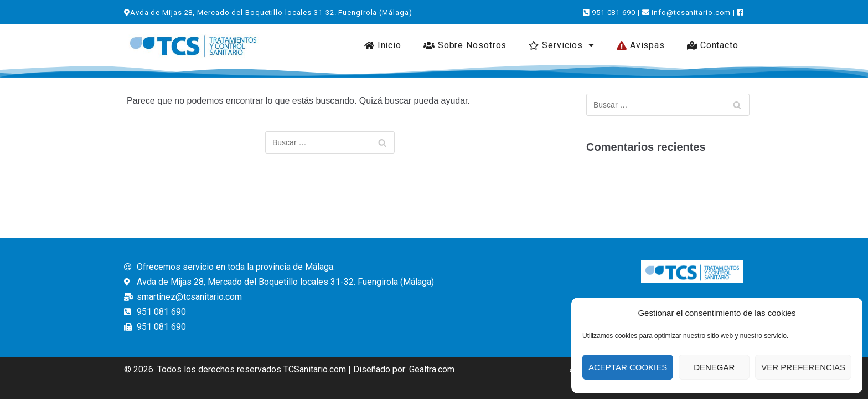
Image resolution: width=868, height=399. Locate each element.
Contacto (713, 45)
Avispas (641, 45)
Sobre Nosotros (465, 45)
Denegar (714, 367)
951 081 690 (614, 12)
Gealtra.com (432, 369)
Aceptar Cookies (628, 367)
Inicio (383, 45)
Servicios (562, 45)
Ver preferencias (803, 367)
